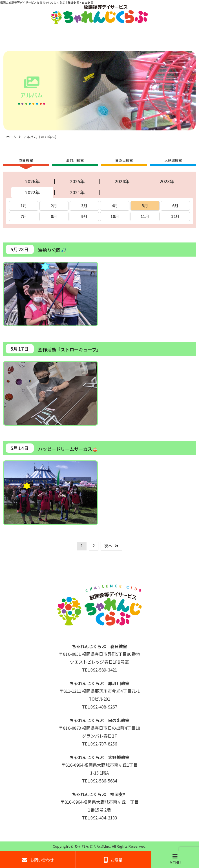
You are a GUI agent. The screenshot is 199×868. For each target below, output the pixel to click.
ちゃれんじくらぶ (89, 846)
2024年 (122, 181)
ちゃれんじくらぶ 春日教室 (100, 646)
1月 (24, 205)
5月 (145, 205)
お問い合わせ (38, 860)
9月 (84, 216)
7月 (24, 216)
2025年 (77, 181)
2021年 (77, 192)
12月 (175, 216)
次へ (108, 546)
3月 (84, 205)
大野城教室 (173, 160)
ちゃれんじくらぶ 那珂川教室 (99, 683)
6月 (175, 205)
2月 (54, 205)
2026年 (32, 181)
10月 (115, 216)
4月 (115, 205)
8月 (54, 216)
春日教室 (26, 160)
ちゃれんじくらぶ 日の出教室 (99, 720)
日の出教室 (124, 160)
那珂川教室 (75, 160)
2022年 (32, 192)
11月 (145, 216)
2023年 (167, 181)
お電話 (113, 860)
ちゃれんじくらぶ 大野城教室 (99, 757)
